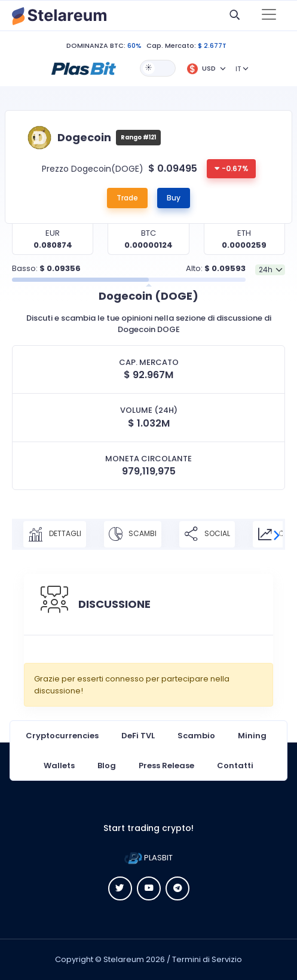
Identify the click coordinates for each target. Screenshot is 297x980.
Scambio (196, 736)
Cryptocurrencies (62, 736)
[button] (84, 68)
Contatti (235, 766)
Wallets (59, 766)
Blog (107, 766)
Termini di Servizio (207, 959)
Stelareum (124, 959)
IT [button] (238, 69)
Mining (252, 736)
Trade (127, 198)
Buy (174, 198)
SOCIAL (207, 534)
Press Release (166, 766)
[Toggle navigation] (269, 16)
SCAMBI (133, 534)
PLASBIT (148, 858)
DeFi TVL (138, 736)
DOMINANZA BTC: (96, 45)
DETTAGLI (55, 534)
